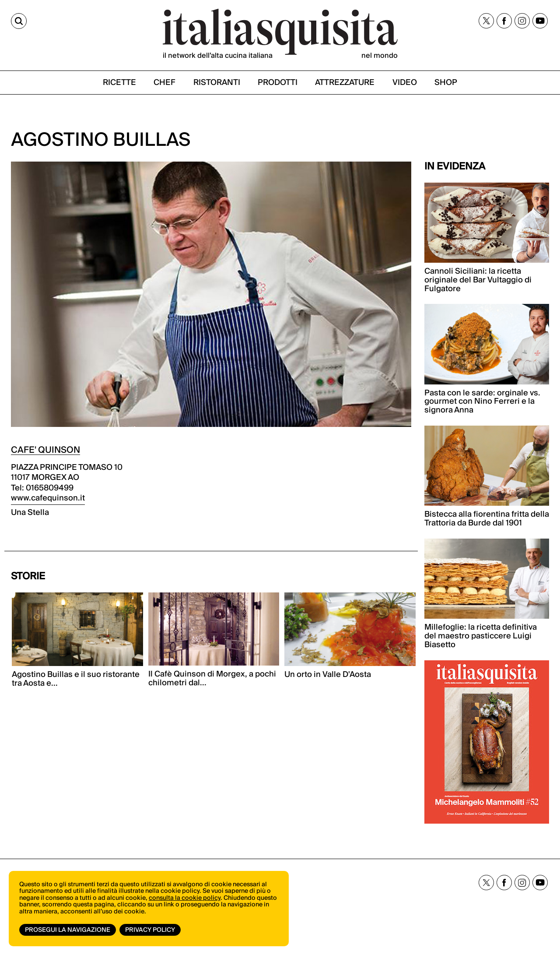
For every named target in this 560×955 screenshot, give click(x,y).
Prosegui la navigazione (68, 930)
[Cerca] (19, 21)
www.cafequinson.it (48, 498)
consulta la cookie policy (185, 898)
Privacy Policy (150, 930)
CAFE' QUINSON (45, 450)
